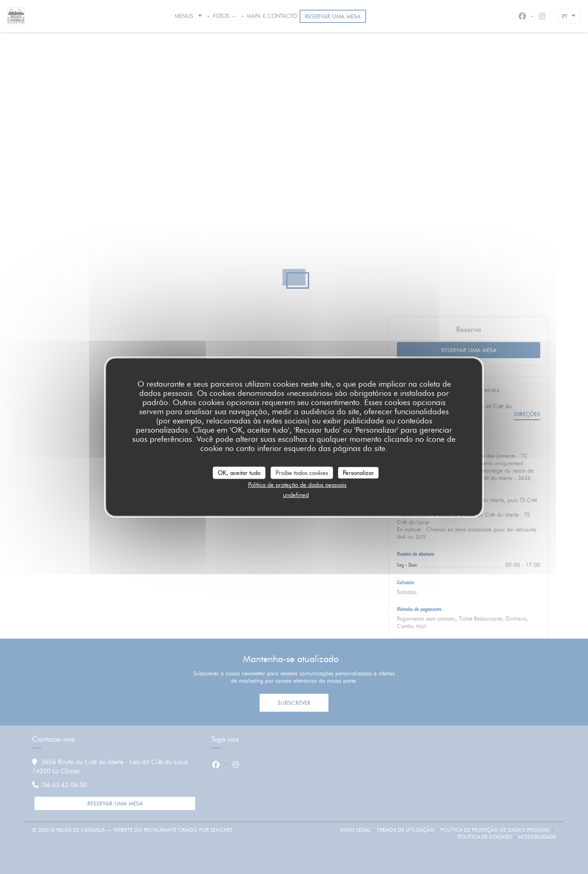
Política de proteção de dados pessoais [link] (297, 485)
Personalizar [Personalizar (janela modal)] (358, 472)
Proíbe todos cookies (302, 472)
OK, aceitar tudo (239, 472)
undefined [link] (296, 494)
